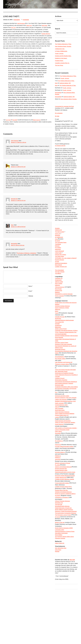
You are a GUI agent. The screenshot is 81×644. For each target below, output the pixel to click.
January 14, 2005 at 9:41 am (19, 169)
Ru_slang (58, 505)
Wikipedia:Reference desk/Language (65, 338)
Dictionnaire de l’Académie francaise (65, 400)
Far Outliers (58, 256)
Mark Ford (34, 25)
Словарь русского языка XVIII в (64, 529)
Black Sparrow (38, 122)
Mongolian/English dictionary (63, 550)
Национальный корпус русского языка (66, 514)
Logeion (57, 453)
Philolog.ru (58, 497)
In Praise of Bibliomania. (62, 51)
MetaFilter (58, 242)
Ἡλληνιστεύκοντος (60, 301)
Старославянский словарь (63, 525)
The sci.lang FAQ (60, 340)
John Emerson (15, 143)
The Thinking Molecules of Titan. (64, 44)
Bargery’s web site (60, 573)
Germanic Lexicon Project (62, 364)
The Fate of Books (60, 284)
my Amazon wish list (61, 152)
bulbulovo (58, 299)
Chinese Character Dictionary (63, 544)
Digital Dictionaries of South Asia (64, 552)
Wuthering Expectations (62, 275)
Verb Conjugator (60, 444)
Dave (12, 227)
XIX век (57, 273)
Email (30, 293)
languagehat (17, 20)
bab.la (57, 328)
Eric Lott (20, 28)
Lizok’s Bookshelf (60, 260)
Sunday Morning (8, 36)
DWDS (57, 378)
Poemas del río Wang (61, 263)
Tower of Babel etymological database (66, 450)
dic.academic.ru (59, 480)
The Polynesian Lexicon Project (64, 563)
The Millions (58, 286)
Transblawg (58, 252)
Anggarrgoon (59, 293)
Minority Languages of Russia (63, 503)
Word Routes (59, 302)
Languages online (60, 580)
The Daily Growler (60, 239)
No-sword (58, 248)
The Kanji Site (59, 548)
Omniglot (58, 342)
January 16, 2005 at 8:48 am (19, 229)
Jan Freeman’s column (65, 588)
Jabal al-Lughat (59, 295)
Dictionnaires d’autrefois (62, 408)
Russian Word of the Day (62, 533)
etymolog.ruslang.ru (61, 491)
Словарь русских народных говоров (66, 522)
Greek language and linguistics (64, 457)
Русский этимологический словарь (65, 486)
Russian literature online (62, 512)
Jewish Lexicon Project (62, 347)
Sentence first (59, 304)
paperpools (58, 258)
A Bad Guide (59, 261)
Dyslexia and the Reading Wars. (64, 56)
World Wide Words (60, 446)
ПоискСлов (58, 484)
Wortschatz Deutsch (61, 372)
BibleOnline (58, 345)
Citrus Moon (58, 602)
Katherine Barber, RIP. (66, 85)
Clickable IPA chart (60, 334)
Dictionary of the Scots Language (64, 366)
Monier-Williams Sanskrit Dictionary (65, 554)
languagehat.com (8, 5)
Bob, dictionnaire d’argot (62, 398)
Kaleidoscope (59, 237)
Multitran (57, 321)
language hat (15, 201)
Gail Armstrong (22, 23)
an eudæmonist (59, 244)
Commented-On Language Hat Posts (65, 112)
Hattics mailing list (60, 595)
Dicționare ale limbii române (63, 429)
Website (31, 298)
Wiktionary (58, 326)
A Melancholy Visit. (60, 49)
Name (30, 288)
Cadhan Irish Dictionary (62, 434)
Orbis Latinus (59, 469)
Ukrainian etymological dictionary (64, 535)
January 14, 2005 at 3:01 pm (19, 203)
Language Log (59, 291)
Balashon (58, 306)
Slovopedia (58, 470)
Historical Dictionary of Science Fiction (66, 582)
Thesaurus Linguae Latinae (63, 389)
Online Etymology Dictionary (63, 448)
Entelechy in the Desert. (62, 58)
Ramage (57, 604)
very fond (9, 122)
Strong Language (60, 310)
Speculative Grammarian (62, 584)
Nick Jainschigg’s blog (61, 600)
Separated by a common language (65, 308)
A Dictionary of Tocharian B (63, 540)
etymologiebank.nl (60, 381)
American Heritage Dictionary (63, 323)
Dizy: (56, 425)
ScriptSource (59, 344)
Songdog (58, 235)
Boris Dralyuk (59, 277)
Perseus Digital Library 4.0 (62, 451)
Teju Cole (72, 612)
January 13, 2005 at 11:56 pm (19, 145)
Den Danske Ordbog (61, 383)
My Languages (59, 119)
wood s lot (58, 241)
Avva (57, 246)
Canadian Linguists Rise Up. (63, 63)
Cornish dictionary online (62, 440)
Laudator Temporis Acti (61, 278)
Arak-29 (57, 442)
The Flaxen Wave (60, 265)
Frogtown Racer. (60, 61)
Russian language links (62, 510)
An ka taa (58, 567)
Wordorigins (58, 336)
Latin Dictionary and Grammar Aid (65, 387)
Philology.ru (58, 495)
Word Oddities (59, 586)
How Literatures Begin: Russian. (64, 46)
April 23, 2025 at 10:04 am (18, 247)
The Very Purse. (60, 65)
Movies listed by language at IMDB (65, 578)
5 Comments (27, 20)
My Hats (57, 122)
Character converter (61, 590)
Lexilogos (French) (60, 406)
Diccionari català (60, 415)
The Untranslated (60, 282)
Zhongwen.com (59, 546)
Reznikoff (16, 122)
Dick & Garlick (59, 297)
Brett (56, 85)
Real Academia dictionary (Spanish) (65, 414)
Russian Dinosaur (60, 271)
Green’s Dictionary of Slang (63, 325)
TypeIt (57, 330)
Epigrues (58, 254)
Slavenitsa (58, 499)
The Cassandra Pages (61, 250)
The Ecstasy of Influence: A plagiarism (28, 255)
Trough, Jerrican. (60, 53)
